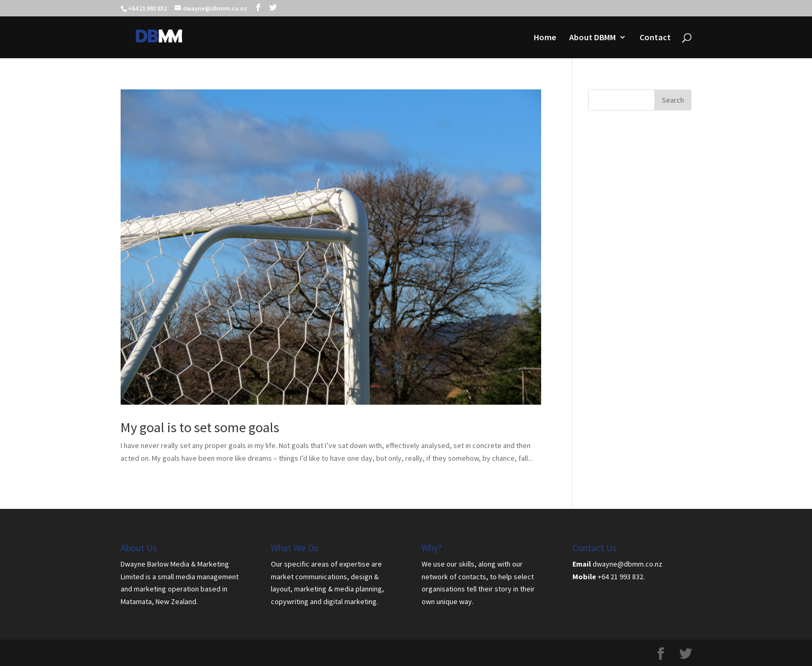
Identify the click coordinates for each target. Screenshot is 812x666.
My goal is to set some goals (200, 427)
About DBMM (592, 38)
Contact (655, 38)
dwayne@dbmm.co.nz (627, 564)
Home (545, 38)
